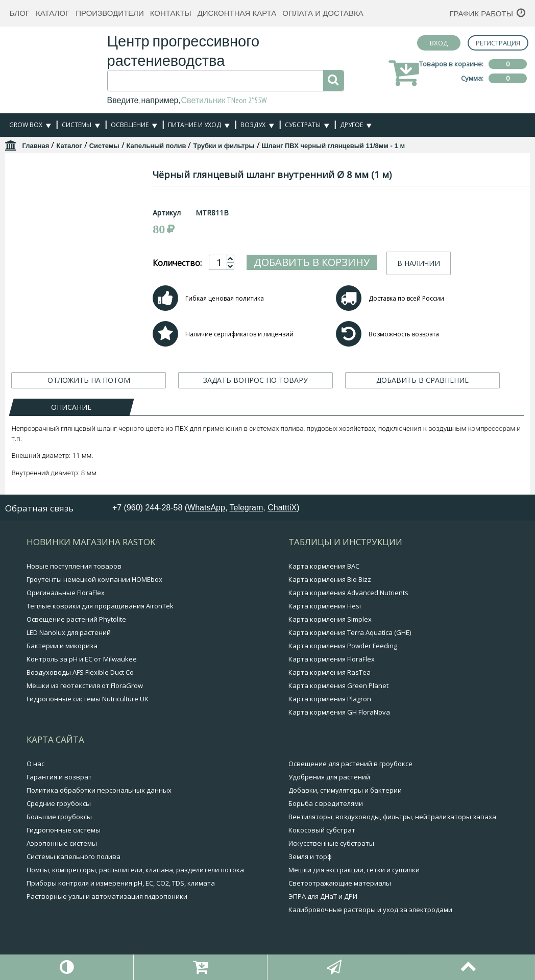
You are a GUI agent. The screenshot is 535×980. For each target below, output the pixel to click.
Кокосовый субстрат (322, 830)
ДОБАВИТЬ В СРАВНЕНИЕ (422, 380)
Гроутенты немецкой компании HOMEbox (94, 579)
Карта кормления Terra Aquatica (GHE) (350, 632)
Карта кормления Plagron (330, 699)
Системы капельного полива (74, 856)
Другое (351, 125)
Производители (110, 13)
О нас (35, 764)
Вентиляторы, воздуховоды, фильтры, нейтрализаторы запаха (392, 817)
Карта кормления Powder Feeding (343, 646)
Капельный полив (156, 146)
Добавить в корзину (343, 262)
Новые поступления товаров (74, 566)
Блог (19, 13)
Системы (77, 125)
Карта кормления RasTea (330, 672)
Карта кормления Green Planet (338, 685)
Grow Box (26, 125)
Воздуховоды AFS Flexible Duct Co (80, 672)
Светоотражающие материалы (340, 883)
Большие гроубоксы (59, 817)
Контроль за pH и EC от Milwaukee (82, 659)
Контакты (171, 13)
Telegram (247, 508)
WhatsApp (206, 508)
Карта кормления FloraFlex (332, 659)
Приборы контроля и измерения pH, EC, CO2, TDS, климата (121, 883)
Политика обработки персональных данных (99, 790)
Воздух (253, 125)
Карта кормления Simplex (330, 619)
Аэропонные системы (62, 843)
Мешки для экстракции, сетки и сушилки (354, 870)
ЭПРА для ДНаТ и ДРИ (323, 896)
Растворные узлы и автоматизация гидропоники (107, 896)
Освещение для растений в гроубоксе (350, 764)
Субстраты (303, 125)
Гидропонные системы (64, 830)
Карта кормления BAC (324, 566)
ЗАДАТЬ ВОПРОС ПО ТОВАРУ (256, 380)
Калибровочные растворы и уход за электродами (370, 910)
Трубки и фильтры (224, 146)
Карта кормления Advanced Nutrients (348, 593)
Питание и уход (194, 125)
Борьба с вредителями (326, 803)
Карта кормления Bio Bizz (330, 579)
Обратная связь (39, 508)
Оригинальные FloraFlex (66, 593)
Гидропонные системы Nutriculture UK (88, 699)
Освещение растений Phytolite (76, 619)
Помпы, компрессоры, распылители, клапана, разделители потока (135, 870)
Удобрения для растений (329, 777)
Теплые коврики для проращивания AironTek (100, 606)
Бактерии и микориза (62, 646)
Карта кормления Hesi (325, 606)
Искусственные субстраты (331, 843)
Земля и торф (310, 856)
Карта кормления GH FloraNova (339, 712)
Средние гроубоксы (59, 803)
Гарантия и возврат (59, 777)
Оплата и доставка (323, 13)
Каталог (53, 13)
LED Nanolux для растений (69, 632)
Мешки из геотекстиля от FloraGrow (85, 685)
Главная (35, 146)
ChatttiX (282, 508)
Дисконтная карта (237, 13)
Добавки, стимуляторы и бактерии (345, 790)
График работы (481, 14)
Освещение (130, 125)
